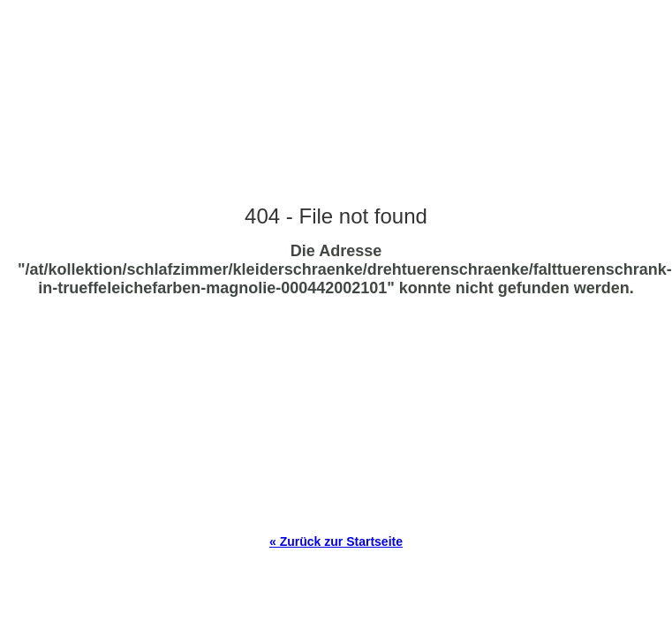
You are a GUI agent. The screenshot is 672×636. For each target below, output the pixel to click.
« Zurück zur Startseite (336, 541)
